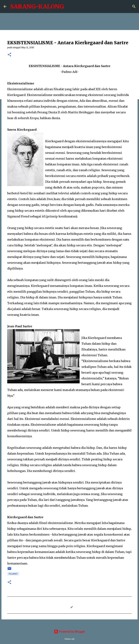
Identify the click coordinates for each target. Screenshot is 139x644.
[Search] (134, 7)
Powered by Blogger (69, 632)
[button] (9, 55)
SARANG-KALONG (37, 7)
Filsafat (13, 574)
